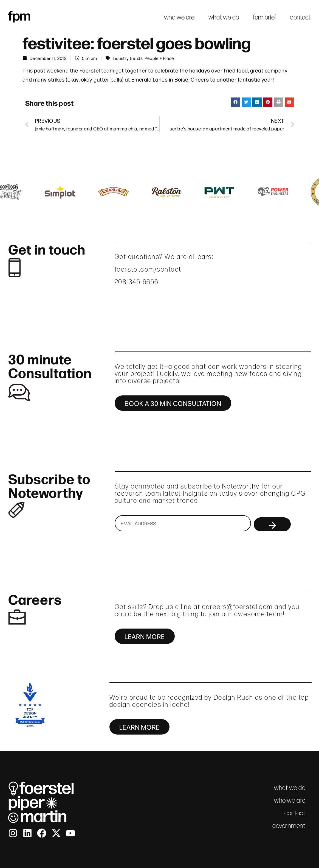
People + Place (159, 58)
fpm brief (265, 17)
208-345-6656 (137, 282)
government (289, 826)
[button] (236, 102)
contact (300, 17)
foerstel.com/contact (148, 269)
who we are (179, 17)
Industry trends (128, 58)
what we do (224, 17)
